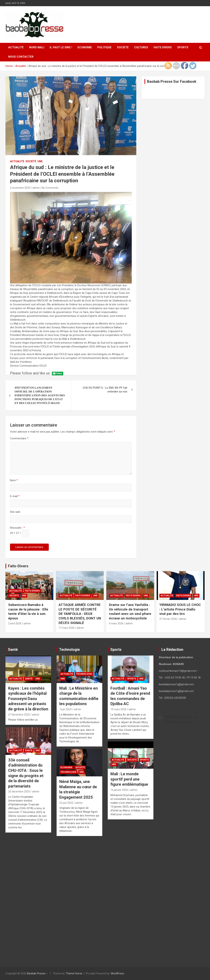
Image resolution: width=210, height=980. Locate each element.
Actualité (16, 47)
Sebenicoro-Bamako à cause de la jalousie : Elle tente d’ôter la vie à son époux (28, 611)
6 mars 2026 (116, 623)
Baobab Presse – (38, 973)
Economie (85, 47)
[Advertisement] (28, 899)
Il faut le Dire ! (61, 47)
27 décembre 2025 (19, 715)
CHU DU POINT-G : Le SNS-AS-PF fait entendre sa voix (105, 390)
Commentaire (19, 438)
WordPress (117, 973)
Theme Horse (74, 973)
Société (123, 47)
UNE (40, 161)
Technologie (84, 674)
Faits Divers (163, 47)
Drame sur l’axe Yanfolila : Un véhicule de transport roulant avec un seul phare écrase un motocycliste (130, 611)
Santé (29, 679)
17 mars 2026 (67, 628)
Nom (14, 480)
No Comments (50, 188)
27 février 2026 (168, 619)
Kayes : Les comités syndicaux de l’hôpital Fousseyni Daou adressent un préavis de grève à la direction (28, 699)
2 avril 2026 (15, 623)
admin (36, 188)
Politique (104, 47)
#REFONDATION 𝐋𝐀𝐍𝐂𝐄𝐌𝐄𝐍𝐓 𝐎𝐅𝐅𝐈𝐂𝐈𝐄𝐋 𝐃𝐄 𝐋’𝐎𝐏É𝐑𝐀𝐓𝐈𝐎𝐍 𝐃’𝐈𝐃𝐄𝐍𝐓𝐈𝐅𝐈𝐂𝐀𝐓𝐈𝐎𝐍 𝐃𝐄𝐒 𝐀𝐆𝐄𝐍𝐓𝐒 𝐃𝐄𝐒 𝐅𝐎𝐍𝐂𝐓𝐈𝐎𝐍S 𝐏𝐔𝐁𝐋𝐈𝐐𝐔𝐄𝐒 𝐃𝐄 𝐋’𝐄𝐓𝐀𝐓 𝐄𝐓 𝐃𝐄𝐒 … (40, 395)
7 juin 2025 (66, 709)
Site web (15, 512)
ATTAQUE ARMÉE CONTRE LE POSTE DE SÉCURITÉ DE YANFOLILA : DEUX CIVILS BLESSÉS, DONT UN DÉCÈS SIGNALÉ (80, 614)
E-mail (15, 496)
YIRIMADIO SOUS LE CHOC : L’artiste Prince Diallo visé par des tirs (180, 609)
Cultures (141, 47)
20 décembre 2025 (19, 792)
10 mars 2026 (118, 709)
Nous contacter (21, 57)
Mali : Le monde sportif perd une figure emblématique (129, 779)
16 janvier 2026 (119, 790)
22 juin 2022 (66, 803)
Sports (183, 47)
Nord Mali (37, 47)
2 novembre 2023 (20, 188)
